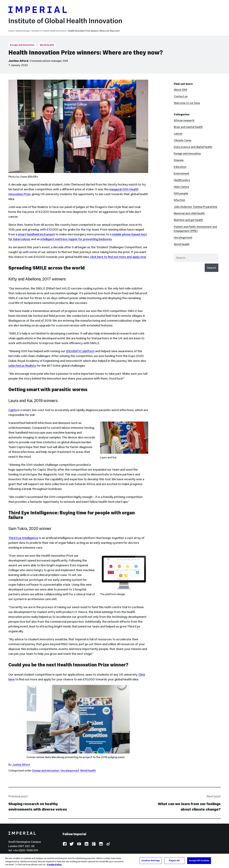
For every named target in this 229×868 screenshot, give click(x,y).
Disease (179, 160)
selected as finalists (22, 366)
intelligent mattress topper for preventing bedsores (76, 239)
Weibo (108, 844)
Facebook (65, 844)
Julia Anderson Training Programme (196, 207)
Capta (13, 410)
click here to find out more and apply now (118, 257)
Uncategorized (70, 771)
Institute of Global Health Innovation (65, 21)
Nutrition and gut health (188, 220)
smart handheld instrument (36, 234)
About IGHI (180, 90)
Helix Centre (181, 187)
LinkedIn (86, 844)
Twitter (72, 844)
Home (11, 31)
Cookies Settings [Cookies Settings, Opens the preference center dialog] (151, 860)
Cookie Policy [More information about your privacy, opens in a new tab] (54, 865)
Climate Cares (183, 140)
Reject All (174, 860)
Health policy (182, 180)
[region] (114, 861)
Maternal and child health (189, 213)
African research (184, 120)
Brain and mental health (188, 127)
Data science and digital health (193, 147)
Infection (179, 200)
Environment (182, 173)
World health (47, 45)
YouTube (79, 844)
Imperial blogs (23, 31)
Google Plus (94, 844)
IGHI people (181, 193)
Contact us (181, 96)
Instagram (101, 844)
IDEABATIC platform (80, 351)
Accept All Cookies (199, 860)
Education (180, 167)
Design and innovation (22, 45)
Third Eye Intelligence (23, 538)
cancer (178, 134)
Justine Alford (18, 61)
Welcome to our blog (187, 103)
